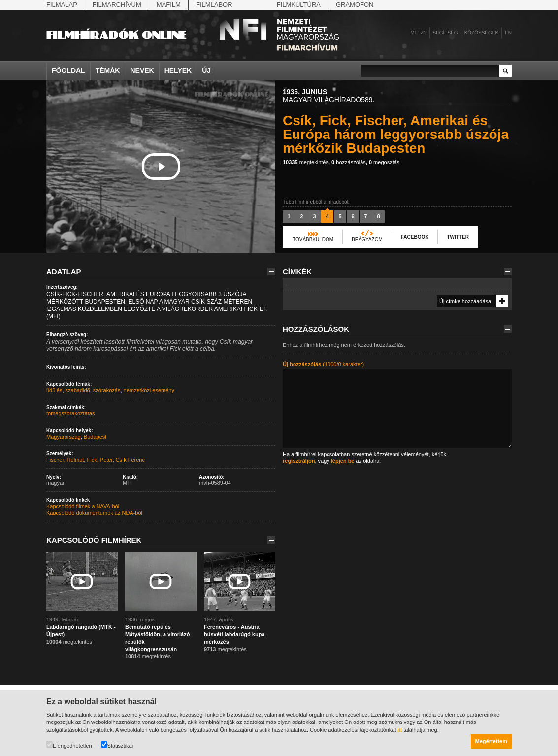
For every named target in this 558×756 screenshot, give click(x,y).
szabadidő (78, 390)
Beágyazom (367, 239)
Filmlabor (214, 5)
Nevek (142, 70)
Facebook (415, 237)
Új (206, 70)
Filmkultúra (299, 5)
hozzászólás (349, 162)
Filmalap (62, 5)
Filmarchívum (117, 5)
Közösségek (481, 33)
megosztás (384, 162)
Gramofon (355, 5)
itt (400, 730)
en (508, 33)
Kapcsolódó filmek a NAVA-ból (83, 506)
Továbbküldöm (313, 239)
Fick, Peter (100, 460)
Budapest (95, 437)
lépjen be (343, 461)
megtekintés (306, 162)
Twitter (458, 237)
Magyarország (64, 437)
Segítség (445, 33)
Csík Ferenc (130, 460)
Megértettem (491, 741)
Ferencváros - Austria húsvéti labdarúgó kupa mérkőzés (234, 634)
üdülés (54, 390)
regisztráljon (299, 461)
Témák (108, 70)
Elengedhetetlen (69, 745)
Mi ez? (418, 33)
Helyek (178, 70)
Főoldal (68, 70)
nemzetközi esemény (149, 390)
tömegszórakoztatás (70, 413)
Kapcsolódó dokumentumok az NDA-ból (94, 513)
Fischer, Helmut (65, 460)
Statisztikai (117, 745)
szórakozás (107, 390)
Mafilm (169, 5)
